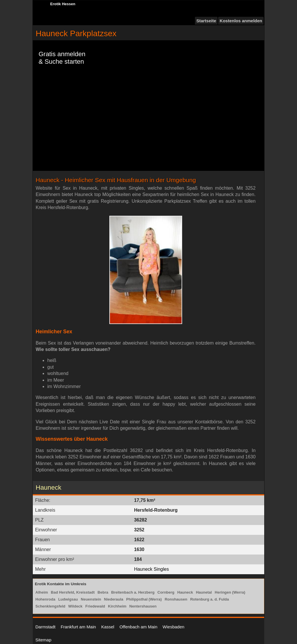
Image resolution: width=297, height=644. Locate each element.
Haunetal (204, 592)
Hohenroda (45, 599)
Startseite (206, 21)
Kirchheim (117, 606)
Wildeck (75, 606)
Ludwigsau (68, 599)
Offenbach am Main (138, 627)
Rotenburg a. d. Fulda (210, 599)
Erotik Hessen (63, 4)
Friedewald (95, 606)
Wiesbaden (174, 627)
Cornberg (166, 592)
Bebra (103, 592)
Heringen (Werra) (230, 592)
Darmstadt (45, 627)
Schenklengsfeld (50, 606)
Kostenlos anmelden (241, 21)
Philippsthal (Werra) (144, 599)
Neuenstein (91, 599)
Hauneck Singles (151, 569)
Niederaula (114, 599)
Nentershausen (143, 606)
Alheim (42, 592)
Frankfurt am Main (78, 627)
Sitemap (43, 640)
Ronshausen (176, 599)
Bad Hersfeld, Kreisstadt (73, 592)
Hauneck (185, 592)
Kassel (108, 627)
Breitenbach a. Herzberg (133, 592)
